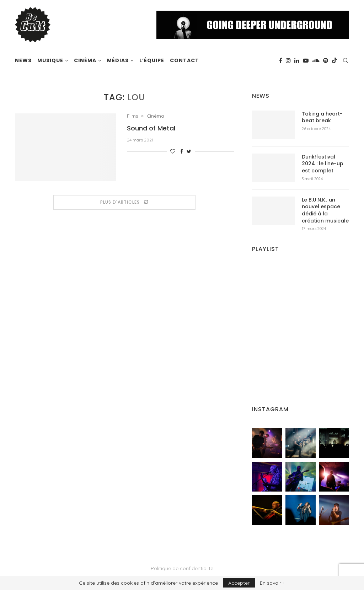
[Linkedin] (297, 60)
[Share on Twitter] (189, 151)
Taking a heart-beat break (322, 117)
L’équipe (152, 60)
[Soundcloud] (316, 60)
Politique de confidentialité (182, 568)
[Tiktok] (334, 60)
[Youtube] (306, 60)
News (23, 60)
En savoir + (272, 583)
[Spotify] (326, 60)
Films (132, 116)
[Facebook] (281, 60)
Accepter (239, 583)
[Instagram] (288, 60)
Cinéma (85, 60)
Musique (50, 60)
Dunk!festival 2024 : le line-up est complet (323, 164)
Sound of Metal (151, 128)
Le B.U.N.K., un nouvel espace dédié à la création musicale (325, 210)
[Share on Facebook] (182, 151)
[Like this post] (173, 151)
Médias (118, 60)
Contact (184, 60)
